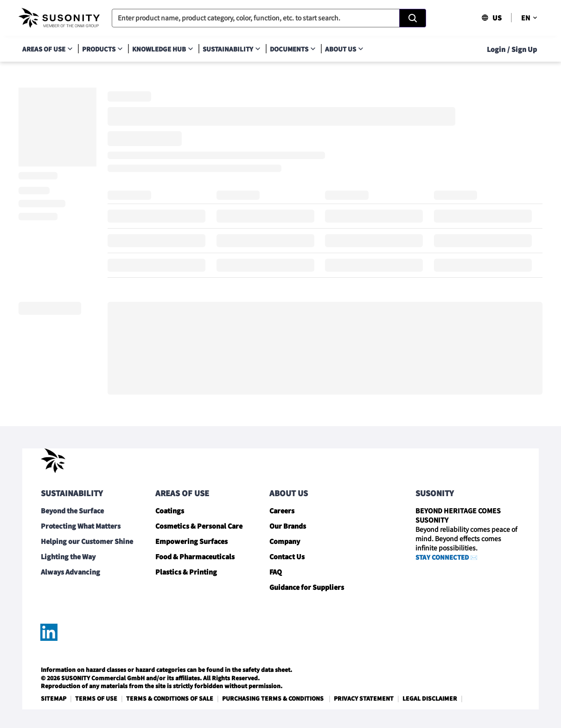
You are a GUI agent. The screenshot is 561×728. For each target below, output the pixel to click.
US (491, 18)
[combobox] (269, 18)
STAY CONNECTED (442, 557)
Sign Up (524, 49)
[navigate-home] (59, 18)
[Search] (413, 18)
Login (496, 49)
